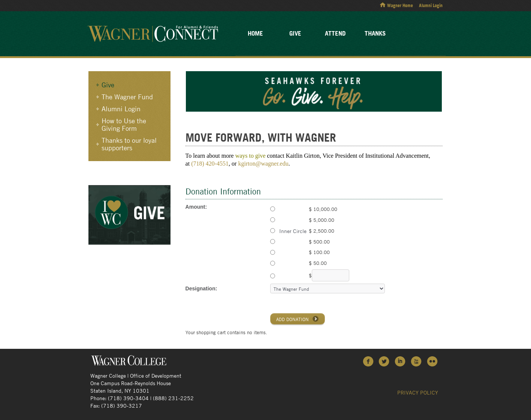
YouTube (417, 361)
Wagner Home (400, 5)
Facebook (368, 361)
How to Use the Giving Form (124, 124)
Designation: (201, 288)
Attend (335, 33)
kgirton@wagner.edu (263, 164)
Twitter (384, 361)
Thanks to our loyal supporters (129, 144)
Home (255, 33)
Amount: (196, 207)
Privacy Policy (418, 392)
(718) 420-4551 (210, 164)
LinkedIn (400, 361)
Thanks (375, 33)
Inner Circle (292, 231)
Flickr (433, 361)
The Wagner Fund (127, 97)
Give (295, 33)
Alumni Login (431, 5)
